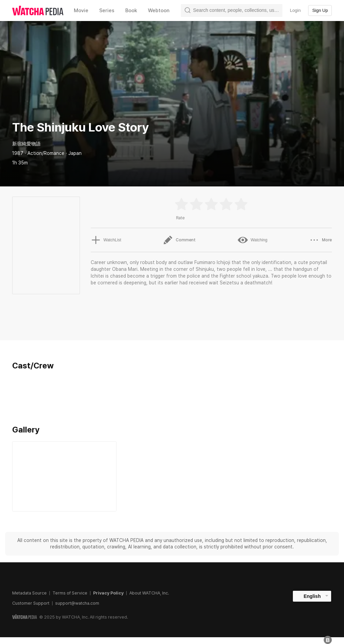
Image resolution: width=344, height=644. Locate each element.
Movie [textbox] (81, 11)
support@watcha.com (77, 603)
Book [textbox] (131, 11)
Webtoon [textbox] (159, 11)
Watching (253, 240)
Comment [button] (179, 240)
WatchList (106, 240)
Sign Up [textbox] (320, 10)
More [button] (320, 240)
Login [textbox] (295, 10)
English (312, 596)
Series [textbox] (107, 11)
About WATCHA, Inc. (149, 593)
